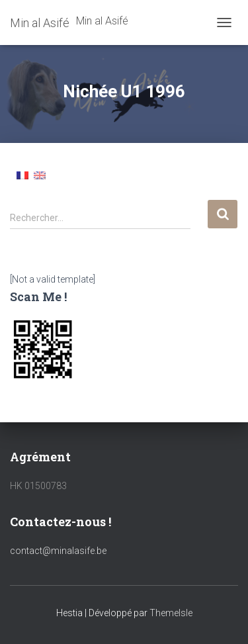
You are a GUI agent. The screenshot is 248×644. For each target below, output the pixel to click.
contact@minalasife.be (58, 551)
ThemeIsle (171, 613)
